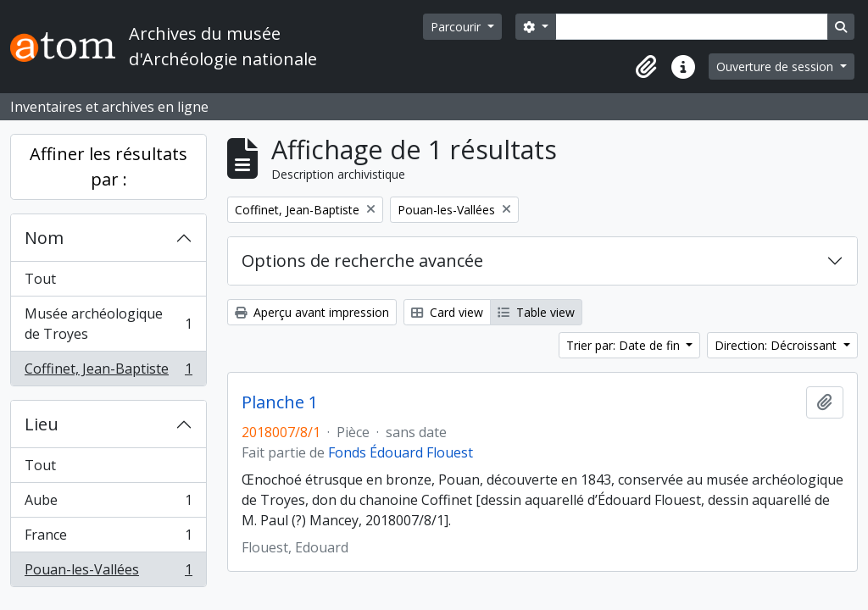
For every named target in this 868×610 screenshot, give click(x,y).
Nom (44, 238)
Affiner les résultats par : (108, 166)
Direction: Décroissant (777, 345)
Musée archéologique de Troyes (108, 324)
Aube (108, 504)
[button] (646, 67)
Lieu (42, 424)
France (108, 538)
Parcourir (457, 27)
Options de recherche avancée (362, 261)
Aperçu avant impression (312, 312)
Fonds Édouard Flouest (401, 452)
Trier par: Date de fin (625, 345)
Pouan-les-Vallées (108, 573)
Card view (447, 312)
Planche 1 (280, 402)
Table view (536, 312)
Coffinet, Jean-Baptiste (108, 372)
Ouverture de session (776, 67)
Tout (40, 279)
